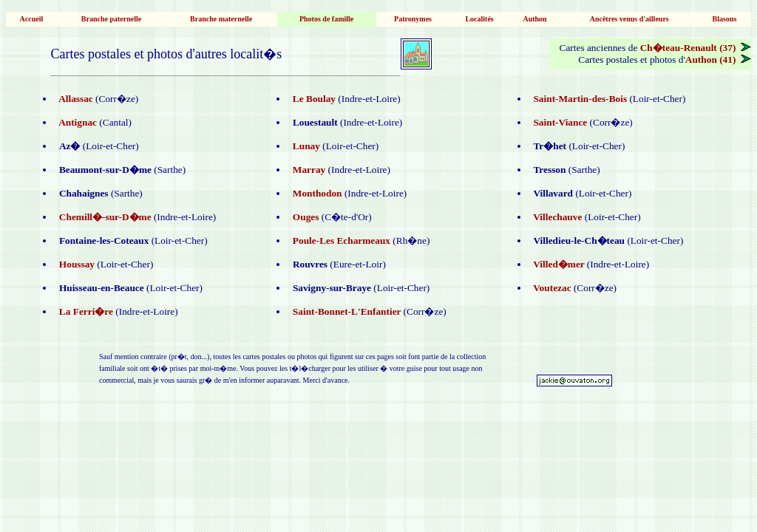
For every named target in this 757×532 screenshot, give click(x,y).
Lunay (305, 146)
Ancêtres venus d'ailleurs (629, 19)
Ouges (303, 217)
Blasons (725, 19)
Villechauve (557, 217)
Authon (535, 19)
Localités (479, 19)
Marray (308, 170)
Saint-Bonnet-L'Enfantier (345, 311)
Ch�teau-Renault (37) (696, 48)
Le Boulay (313, 99)
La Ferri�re (85, 311)
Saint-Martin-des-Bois (579, 99)
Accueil (31, 19)
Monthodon (316, 193)
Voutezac (551, 288)
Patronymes (413, 19)
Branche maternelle (221, 19)
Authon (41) (718, 59)
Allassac (74, 99)
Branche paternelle (111, 19)
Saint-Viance (559, 122)
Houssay (75, 264)
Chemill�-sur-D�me (104, 217)
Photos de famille (326, 19)
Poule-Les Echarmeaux (340, 241)
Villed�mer (558, 264)
